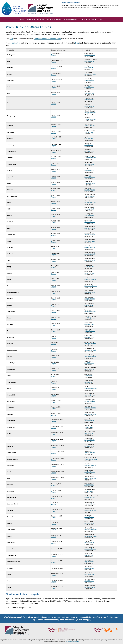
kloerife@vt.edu (89, 93)
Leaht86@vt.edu (90, 453)
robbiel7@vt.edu (90, 318)
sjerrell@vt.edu (89, 87)
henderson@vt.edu (90, 203)
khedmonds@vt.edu (91, 286)
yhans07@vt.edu (90, 196)
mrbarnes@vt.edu (90, 408)
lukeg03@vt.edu (90, 292)
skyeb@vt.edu (89, 491)
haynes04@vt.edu (90, 465)
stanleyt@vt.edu (90, 80)
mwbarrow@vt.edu (90, 478)
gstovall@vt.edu (89, 209)
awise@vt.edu (89, 376)
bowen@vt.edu (89, 170)
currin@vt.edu (89, 138)
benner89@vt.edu (90, 74)
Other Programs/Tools (87, 19)
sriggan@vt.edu (89, 562)
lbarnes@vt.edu (89, 100)
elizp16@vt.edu (89, 575)
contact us (16, 43)
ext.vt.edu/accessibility (72, 642)
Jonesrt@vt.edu (89, 517)
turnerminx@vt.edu (90, 312)
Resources (41, 19)
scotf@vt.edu (89, 305)
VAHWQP (30, 19)
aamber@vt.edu (89, 421)
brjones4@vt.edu (90, 177)
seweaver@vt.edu (90, 280)
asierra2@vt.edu (90, 395)
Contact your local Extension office (47, 39)
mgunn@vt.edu (89, 433)
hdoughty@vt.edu (90, 401)
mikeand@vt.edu (90, 369)
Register (54, 55)
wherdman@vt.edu (90, 504)
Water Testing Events (54, 19)
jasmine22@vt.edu (90, 510)
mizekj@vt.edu (89, 542)
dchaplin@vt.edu (90, 61)
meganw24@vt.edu (90, 530)
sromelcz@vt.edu (90, 498)
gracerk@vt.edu (89, 523)
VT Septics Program (70, 19)
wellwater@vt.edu (90, 119)
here (11, 39)
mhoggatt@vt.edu (90, 113)
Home (22, 19)
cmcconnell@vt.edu (91, 459)
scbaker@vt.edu (90, 183)
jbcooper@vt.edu (90, 55)
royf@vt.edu (88, 382)
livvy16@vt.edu (89, 363)
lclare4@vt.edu (89, 267)
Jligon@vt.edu (89, 427)
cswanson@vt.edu (90, 247)
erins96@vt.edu (89, 151)
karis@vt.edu (89, 68)
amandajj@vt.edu (90, 228)
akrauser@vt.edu (90, 222)
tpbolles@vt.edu (90, 164)
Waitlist (53, 415)
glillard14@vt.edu (90, 273)
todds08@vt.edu (90, 190)
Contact (101, 19)
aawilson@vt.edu (90, 472)
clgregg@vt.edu (89, 132)
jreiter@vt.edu (89, 555)
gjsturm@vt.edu (90, 324)
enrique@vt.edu (89, 446)
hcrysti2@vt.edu (90, 440)
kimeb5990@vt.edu (90, 389)
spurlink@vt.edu (90, 215)
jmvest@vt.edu (89, 106)
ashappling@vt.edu (90, 344)
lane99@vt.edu (89, 568)
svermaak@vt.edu (90, 158)
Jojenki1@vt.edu (90, 126)
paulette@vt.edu (90, 587)
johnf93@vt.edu (89, 485)
